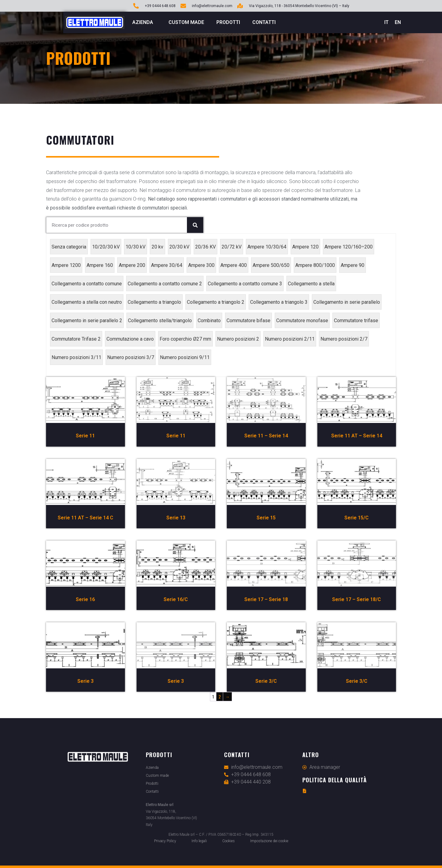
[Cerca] (195, 225)
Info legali (199, 841)
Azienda (144, 22)
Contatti (264, 22)
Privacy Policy (165, 841)
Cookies (229, 841)
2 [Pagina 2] (220, 696)
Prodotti (228, 22)
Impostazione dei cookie (269, 841)
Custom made (186, 22)
